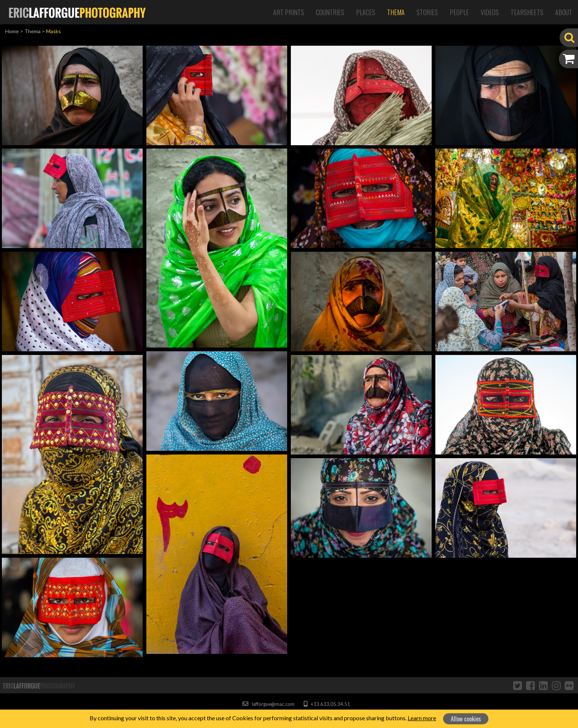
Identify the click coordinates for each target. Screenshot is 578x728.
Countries (330, 12)
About (564, 12)
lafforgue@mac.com (268, 704)
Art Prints (289, 12)
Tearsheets (527, 12)
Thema (396, 12)
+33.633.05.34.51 (327, 704)
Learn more (422, 718)
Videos (490, 12)
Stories (427, 12)
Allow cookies (466, 719)
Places (366, 12)
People (459, 12)
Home (12, 31)
